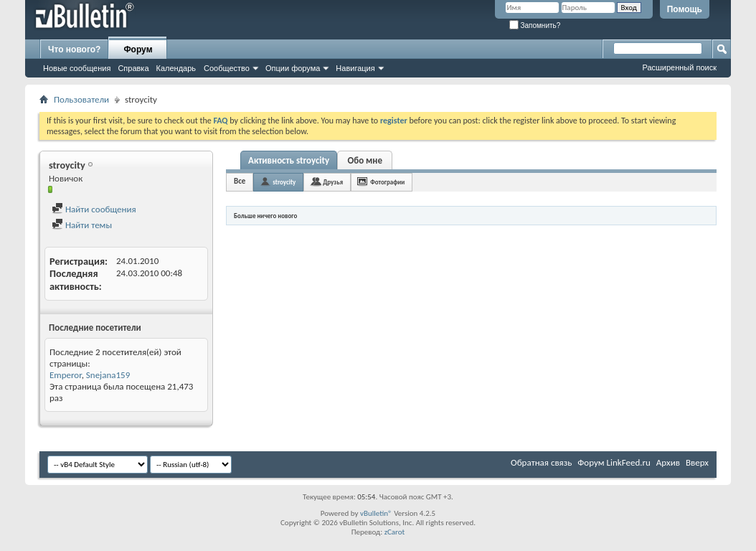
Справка (133, 68)
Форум (138, 50)
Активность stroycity (289, 160)
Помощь (685, 9)
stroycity (284, 182)
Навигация (355, 68)
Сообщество (227, 68)
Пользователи (81, 99)
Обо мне (365, 160)
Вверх (697, 462)
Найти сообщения (94, 209)
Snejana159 (108, 375)
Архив (668, 462)
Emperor (66, 375)
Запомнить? (535, 25)
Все (240, 181)
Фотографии (387, 182)
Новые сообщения (77, 68)
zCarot (395, 532)
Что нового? (74, 50)
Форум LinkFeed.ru (614, 462)
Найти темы (82, 225)
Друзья (333, 182)
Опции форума (293, 68)
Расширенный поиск (679, 67)
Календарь (176, 68)
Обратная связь (541, 462)
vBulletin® (376, 513)
